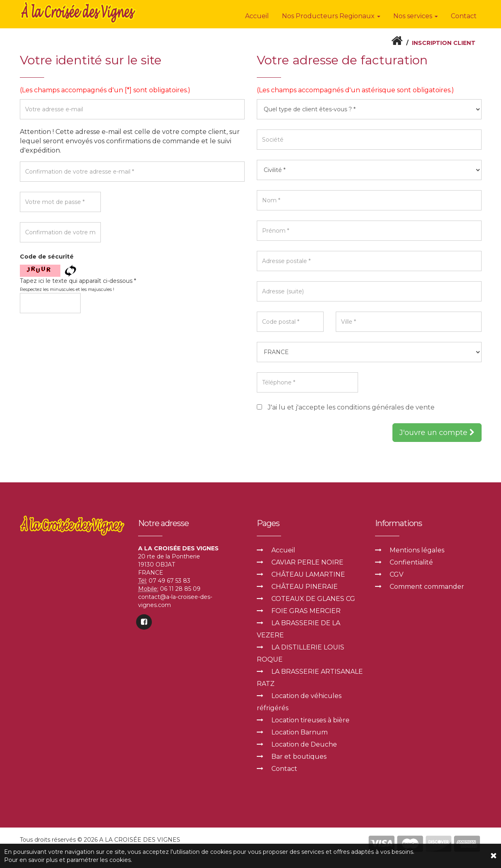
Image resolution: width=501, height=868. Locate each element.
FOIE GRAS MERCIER (306, 610)
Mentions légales (417, 549)
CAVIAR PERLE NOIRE (307, 561)
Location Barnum (300, 731)
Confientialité (411, 561)
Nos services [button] (416, 16)
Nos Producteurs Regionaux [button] (331, 16)
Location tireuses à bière (310, 719)
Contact (464, 16)
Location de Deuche (304, 744)
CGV (397, 574)
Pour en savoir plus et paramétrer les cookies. (68, 860)
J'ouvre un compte (437, 432)
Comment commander (427, 586)
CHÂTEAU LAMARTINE (308, 574)
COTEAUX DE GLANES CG (313, 598)
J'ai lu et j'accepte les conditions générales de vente (351, 407)
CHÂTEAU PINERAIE (305, 586)
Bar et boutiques (299, 756)
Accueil (257, 16)
